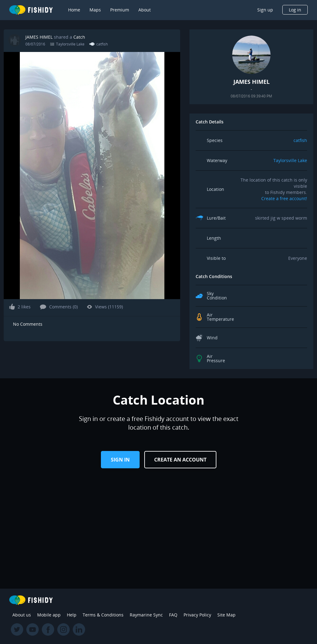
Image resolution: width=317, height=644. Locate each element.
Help (72, 615)
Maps (95, 10)
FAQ (173, 615)
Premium (120, 10)
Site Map (226, 615)
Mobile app (49, 615)
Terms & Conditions (103, 615)
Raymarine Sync (146, 615)
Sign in (120, 460)
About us (22, 615)
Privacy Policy (197, 615)
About (145, 10)
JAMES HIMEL (39, 37)
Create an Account (180, 460)
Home (74, 10)
